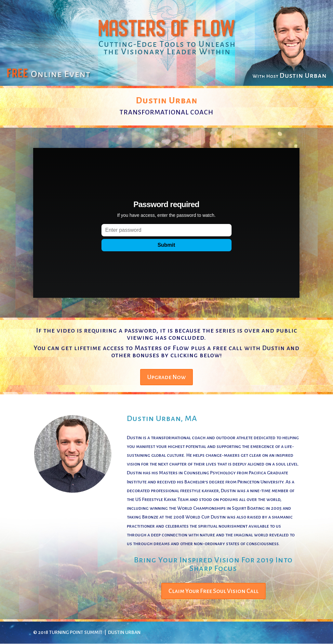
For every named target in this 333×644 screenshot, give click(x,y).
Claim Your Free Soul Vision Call (213, 591)
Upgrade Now (166, 377)
